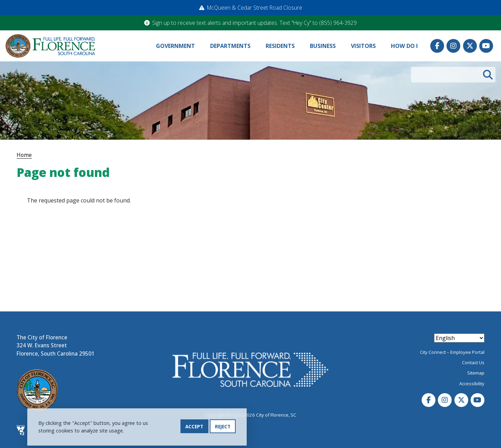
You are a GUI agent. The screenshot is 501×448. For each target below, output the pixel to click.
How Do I (404, 46)
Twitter (470, 46)
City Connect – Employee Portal (452, 352)
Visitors (363, 46)
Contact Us (473, 362)
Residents (280, 46)
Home (24, 155)
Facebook (437, 46)
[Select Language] (459, 338)
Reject (223, 426)
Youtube (486, 46)
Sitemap (476, 373)
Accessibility (472, 384)
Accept (194, 426)
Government (175, 46)
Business (323, 46)
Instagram (453, 46)
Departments (230, 46)
